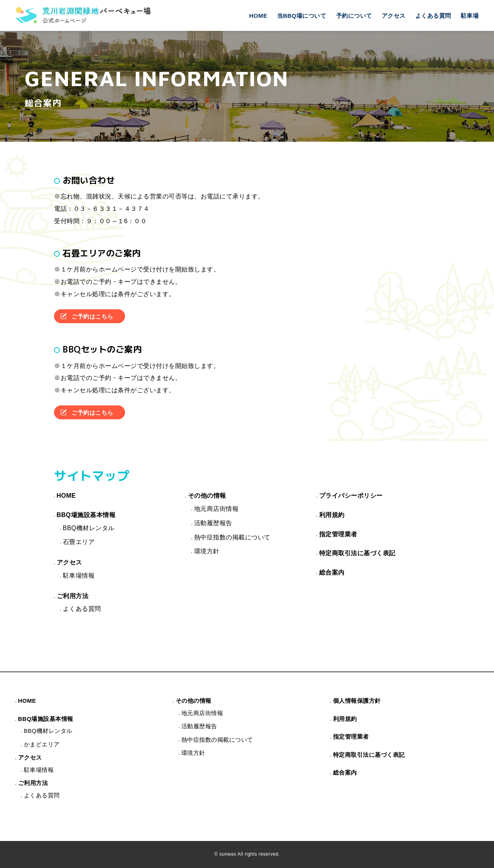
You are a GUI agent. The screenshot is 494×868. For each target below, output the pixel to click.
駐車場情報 (79, 576)
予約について (354, 16)
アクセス (394, 16)
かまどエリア (42, 744)
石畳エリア (79, 542)
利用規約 (332, 515)
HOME (258, 16)
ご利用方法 (73, 596)
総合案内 (332, 572)
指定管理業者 (338, 534)
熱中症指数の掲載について (232, 537)
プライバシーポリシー (351, 496)
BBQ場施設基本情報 (86, 515)
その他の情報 (207, 496)
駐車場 (470, 16)
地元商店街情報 (217, 509)
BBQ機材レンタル (89, 528)
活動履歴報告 (213, 523)
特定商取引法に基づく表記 (357, 553)
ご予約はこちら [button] (92, 316)
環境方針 (207, 551)
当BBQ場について (302, 16)
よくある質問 (433, 16)
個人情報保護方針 (357, 701)
